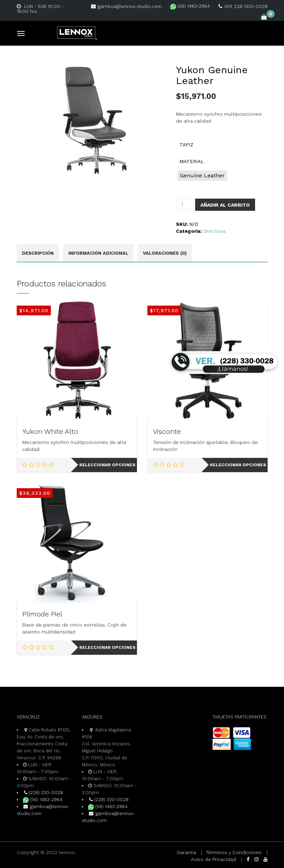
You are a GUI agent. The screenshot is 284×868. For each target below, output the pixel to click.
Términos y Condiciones (234, 852)
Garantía (186, 852)
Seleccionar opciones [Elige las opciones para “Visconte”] (238, 465)
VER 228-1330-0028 (243, 6)
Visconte (167, 431)
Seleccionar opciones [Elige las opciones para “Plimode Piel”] (107, 647)
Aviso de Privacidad (213, 859)
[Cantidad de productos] (185, 204)
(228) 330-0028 (43, 793)
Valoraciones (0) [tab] (165, 253)
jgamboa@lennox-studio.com (126, 6)
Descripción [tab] (38, 253)
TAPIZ (186, 145)
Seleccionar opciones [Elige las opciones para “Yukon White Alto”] (107, 465)
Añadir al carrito (225, 205)
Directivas (214, 231)
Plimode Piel (42, 614)
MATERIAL (192, 161)
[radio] (202, 176)
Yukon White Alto (50, 431)
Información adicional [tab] (98, 253)
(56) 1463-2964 (190, 6)
